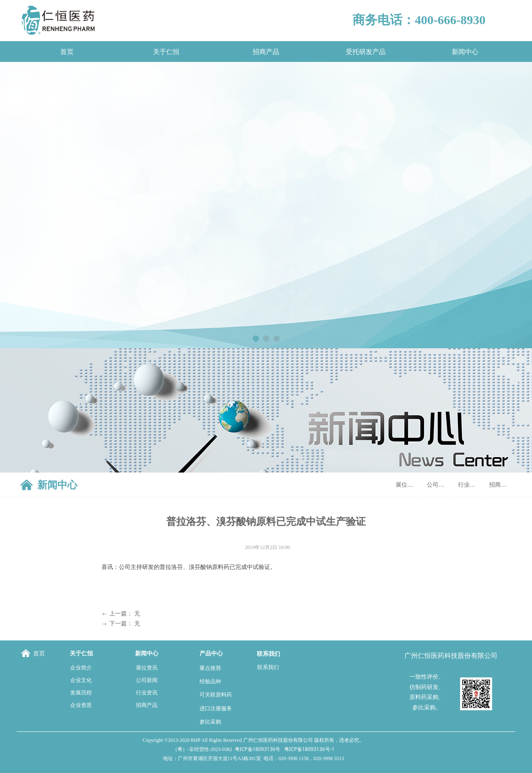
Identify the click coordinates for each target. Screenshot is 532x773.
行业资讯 (470, 485)
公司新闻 (438, 485)
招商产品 (501, 485)
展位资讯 (407, 485)
